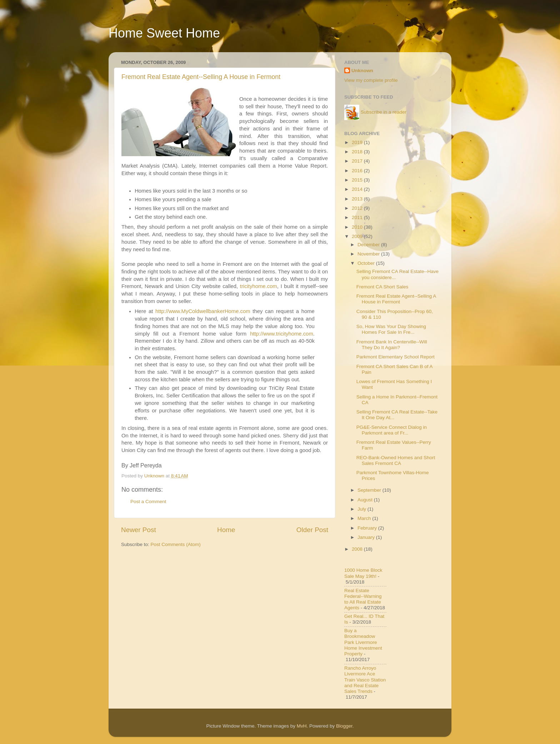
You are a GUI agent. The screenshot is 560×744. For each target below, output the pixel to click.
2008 (358, 549)
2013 (358, 199)
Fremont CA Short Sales (382, 287)
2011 (358, 217)
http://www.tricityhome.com (282, 334)
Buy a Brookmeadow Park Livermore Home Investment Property (363, 642)
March (365, 518)
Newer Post (139, 530)
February (368, 528)
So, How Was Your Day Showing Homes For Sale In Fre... (391, 329)
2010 (358, 227)
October (367, 263)
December (369, 245)
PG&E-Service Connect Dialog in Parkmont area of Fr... (392, 430)
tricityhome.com (259, 286)
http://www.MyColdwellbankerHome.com (203, 311)
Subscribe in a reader (384, 112)
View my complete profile (371, 80)
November (369, 254)
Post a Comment (148, 502)
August (366, 500)
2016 (358, 171)
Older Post (312, 530)
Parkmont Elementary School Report (396, 357)
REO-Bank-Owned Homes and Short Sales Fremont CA (396, 460)
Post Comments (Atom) (176, 544)
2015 (358, 180)
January (367, 537)
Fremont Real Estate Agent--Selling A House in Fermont (201, 77)
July (362, 509)
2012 (358, 208)
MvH (302, 726)
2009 (358, 236)
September (370, 490)
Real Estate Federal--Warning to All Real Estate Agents (363, 599)
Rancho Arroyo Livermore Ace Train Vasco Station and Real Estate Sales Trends (365, 680)
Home (226, 530)
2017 (358, 161)
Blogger (344, 726)
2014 (358, 189)
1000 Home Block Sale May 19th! (363, 573)
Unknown (362, 71)
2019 (358, 142)
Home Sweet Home (164, 33)
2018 (358, 152)
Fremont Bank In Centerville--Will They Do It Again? (392, 345)
